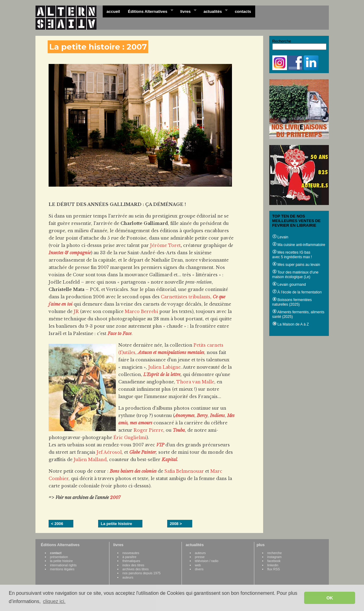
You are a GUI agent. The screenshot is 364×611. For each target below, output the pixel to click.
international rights (63, 565)
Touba (179, 430)
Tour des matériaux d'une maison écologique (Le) (295, 275)
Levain (280, 237)
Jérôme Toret (165, 245)
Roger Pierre (148, 430)
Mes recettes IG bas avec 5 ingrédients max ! (292, 255)
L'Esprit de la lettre (162, 374)
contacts (243, 11)
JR (76, 311)
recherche (275, 553)
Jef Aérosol (109, 452)
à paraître (130, 557)
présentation (59, 557)
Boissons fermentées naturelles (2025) (292, 302)
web (198, 565)
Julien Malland (90, 460)
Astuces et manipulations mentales (171, 352)
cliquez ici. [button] (54, 601)
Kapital (169, 460)
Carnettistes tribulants (186, 297)
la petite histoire (62, 561)
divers (199, 569)
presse (200, 557)
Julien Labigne (164, 367)
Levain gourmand (289, 285)
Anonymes (184, 415)
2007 (115, 497)
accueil (113, 11)
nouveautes (131, 553)
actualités (214, 11)
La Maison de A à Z (291, 324)
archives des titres (136, 569)
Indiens (217, 415)
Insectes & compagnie (70, 253)
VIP (160, 445)
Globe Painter (143, 452)
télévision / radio (207, 561)
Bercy (202, 415)
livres (186, 11)
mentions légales (62, 569)
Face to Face (119, 333)
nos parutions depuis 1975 (142, 573)
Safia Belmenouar (184, 471)
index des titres (134, 565)
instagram (275, 557)
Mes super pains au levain (296, 265)
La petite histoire (116, 524)
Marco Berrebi (141, 311)
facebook (274, 561)
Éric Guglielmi (130, 438)
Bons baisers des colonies (133, 471)
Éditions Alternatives (149, 11)
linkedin (273, 565)
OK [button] (330, 598)
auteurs (128, 577)
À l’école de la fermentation (297, 292)
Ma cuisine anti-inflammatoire (299, 245)
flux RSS (274, 569)
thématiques (131, 561)
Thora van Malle (195, 382)
